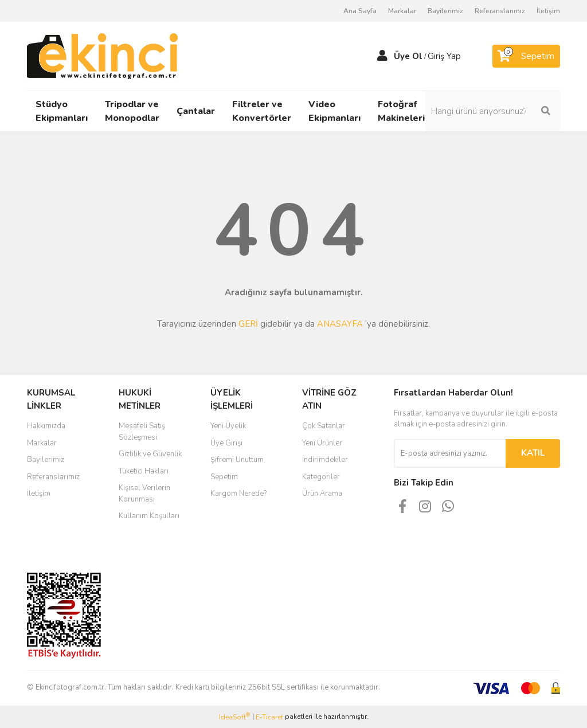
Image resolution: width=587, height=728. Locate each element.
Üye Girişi (226, 443)
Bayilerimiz (445, 11)
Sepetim (224, 477)
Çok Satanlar (324, 426)
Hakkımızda (46, 426)
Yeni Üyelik (228, 426)
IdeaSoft (234, 717)
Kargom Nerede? (238, 494)
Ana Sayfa (360, 11)
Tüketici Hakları (144, 471)
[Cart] (526, 56)
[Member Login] (382, 56)
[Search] (500, 111)
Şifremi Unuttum (237, 460)
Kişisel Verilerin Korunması (144, 494)
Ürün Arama (322, 494)
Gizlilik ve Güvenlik (150, 454)
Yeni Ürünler (322, 443)
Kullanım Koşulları (149, 516)
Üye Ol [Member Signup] (408, 56)
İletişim (548, 11)
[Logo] (102, 56)
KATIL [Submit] (533, 453)
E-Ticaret (269, 717)
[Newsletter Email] (450, 453)
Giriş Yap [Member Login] (444, 56)
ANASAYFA (340, 324)
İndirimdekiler (325, 460)
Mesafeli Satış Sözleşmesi (142, 432)
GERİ (248, 324)
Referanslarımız (500, 11)
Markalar (402, 11)
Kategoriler (321, 477)
